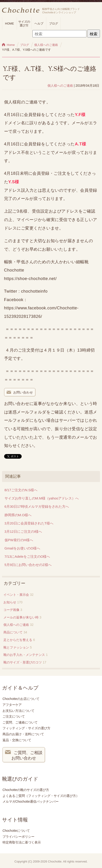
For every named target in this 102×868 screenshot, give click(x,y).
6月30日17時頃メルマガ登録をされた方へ (37, 506)
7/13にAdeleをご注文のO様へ (27, 556)
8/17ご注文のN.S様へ (21, 490)
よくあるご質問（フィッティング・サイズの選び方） (41, 796)
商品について (13, 632)
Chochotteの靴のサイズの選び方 (26, 790)
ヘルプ (39, 24)
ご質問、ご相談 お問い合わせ (24, 755)
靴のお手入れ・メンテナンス (24, 655)
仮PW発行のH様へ (19, 540)
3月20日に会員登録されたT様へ (29, 523)
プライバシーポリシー (18, 837)
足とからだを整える (18, 640)
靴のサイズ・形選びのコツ (23, 662)
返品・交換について (17, 740)
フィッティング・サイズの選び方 (26, 728)
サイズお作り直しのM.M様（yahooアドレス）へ (42, 498)
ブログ (54, 24)
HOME (9, 24)
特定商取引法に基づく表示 (22, 842)
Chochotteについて (16, 831)
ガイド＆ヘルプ (20, 688)
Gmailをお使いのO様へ (22, 548)
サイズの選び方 (24, 24)
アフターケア (12, 705)
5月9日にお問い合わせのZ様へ (28, 565)
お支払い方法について (18, 711)
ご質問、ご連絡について (20, 722)
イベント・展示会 (16, 595)
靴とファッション (16, 647)
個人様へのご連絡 (60, 86)
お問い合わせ (20, 393)
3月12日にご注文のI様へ (23, 531)
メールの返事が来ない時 (21, 617)
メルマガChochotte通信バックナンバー (31, 801)
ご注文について (14, 716)
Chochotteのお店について (21, 699)
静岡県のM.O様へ (18, 515)
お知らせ (10, 602)
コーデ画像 (11, 610)
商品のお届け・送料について (23, 734)
